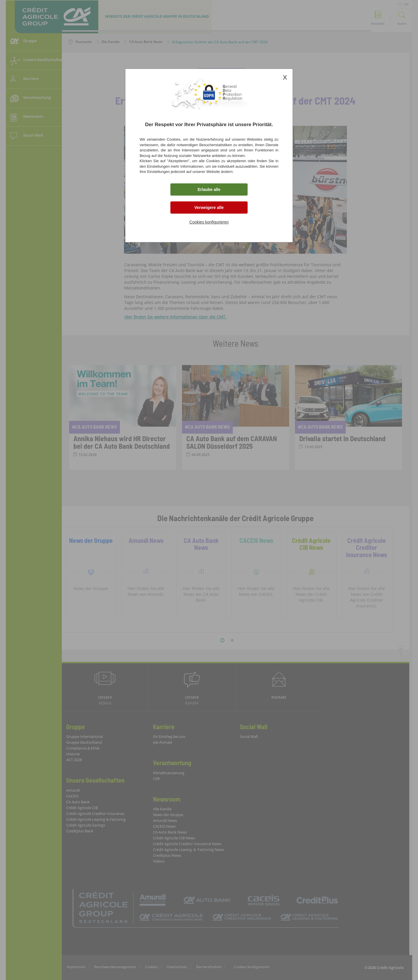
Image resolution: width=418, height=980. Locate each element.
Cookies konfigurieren (209, 222)
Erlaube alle (209, 189)
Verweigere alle (209, 208)
